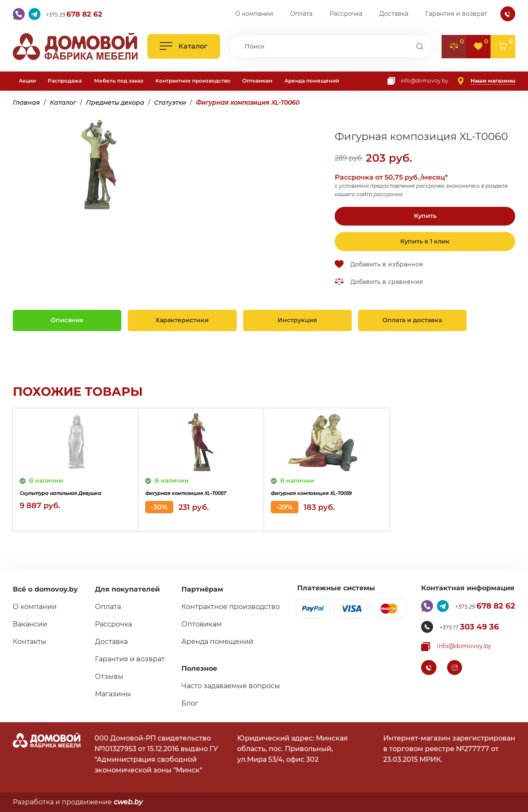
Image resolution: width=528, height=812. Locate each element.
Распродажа (65, 81)
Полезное (196, 668)
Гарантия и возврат (456, 14)
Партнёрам (199, 589)
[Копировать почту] (418, 81)
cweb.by (128, 802)
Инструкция (297, 320)
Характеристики (182, 320)
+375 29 (81, 14)
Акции (27, 81)
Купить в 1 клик (425, 241)
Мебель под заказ (119, 81)
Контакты (30, 642)
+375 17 (466, 627)
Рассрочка (346, 14)
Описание (67, 320)
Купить (425, 216)
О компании (254, 14)
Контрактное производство (193, 81)
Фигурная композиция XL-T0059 (319, 499)
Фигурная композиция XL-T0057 (194, 499)
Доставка (394, 14)
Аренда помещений (312, 81)
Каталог (63, 103)
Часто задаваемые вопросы (227, 686)
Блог (187, 703)
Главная (26, 103)
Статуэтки (170, 103)
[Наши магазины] (486, 81)
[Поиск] (420, 46)
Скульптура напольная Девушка (62, 499)
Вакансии (30, 624)
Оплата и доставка (412, 320)
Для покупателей (125, 589)
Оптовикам (257, 81)
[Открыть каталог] (184, 46)
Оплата (301, 14)
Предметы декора (115, 103)
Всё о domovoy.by (45, 589)
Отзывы (107, 676)
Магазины (111, 694)
